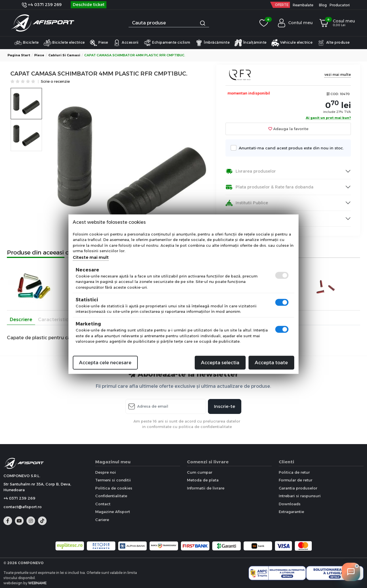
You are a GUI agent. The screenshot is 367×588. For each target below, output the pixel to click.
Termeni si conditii (113, 480)
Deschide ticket (89, 5)
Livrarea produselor (251, 171)
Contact (103, 504)
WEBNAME (37, 583)
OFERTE (282, 5)
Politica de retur (294, 472)
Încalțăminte (250, 43)
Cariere (102, 520)
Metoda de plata (203, 480)
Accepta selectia (220, 362)
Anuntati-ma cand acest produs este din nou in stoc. (289, 148)
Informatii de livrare (206, 488)
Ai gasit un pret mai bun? (328, 118)
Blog (323, 5)
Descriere (21, 320)
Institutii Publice (247, 203)
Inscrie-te (225, 406)
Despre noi (106, 472)
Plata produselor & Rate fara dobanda (269, 187)
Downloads (290, 504)
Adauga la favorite (288, 129)
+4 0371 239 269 (42, 5)
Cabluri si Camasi (64, 55)
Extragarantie (291, 512)
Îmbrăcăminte (212, 43)
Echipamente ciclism (167, 43)
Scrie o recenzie (55, 82)
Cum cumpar (200, 472)
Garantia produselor (298, 488)
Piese (99, 43)
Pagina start (19, 55)
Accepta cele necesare (105, 362)
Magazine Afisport (113, 512)
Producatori (340, 5)
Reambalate (303, 5)
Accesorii (126, 43)
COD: (335, 94)
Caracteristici (54, 320)
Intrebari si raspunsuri (300, 496)
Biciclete (26, 43)
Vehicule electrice (292, 43)
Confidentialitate (111, 496)
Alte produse (333, 43)
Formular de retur (296, 480)
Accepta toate (271, 362)
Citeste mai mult (91, 257)
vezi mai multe (338, 75)
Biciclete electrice (64, 43)
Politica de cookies (114, 488)
